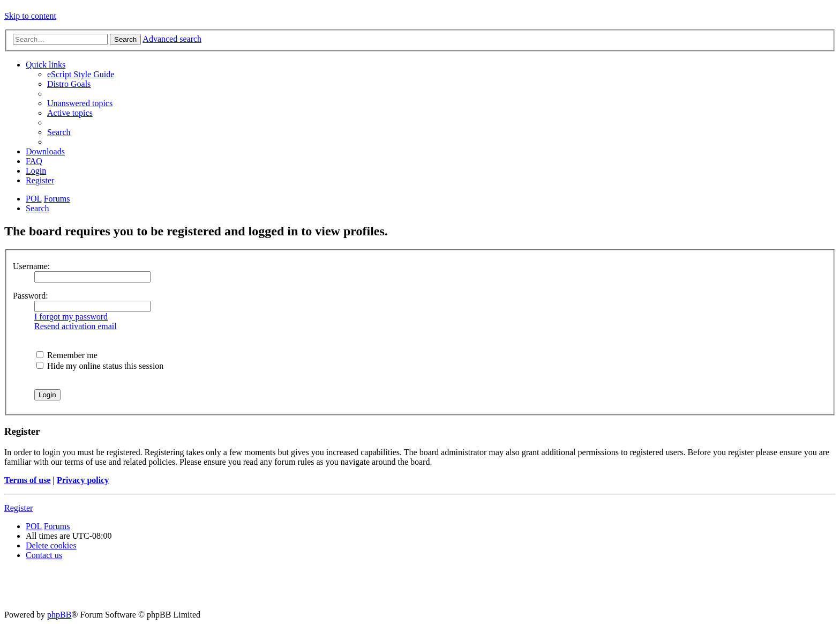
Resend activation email (76, 326)
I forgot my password (71, 317)
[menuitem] (81, 74)
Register (18, 508)
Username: (31, 266)
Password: (31, 296)
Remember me (67, 355)
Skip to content (30, 16)
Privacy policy (83, 480)
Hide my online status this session (100, 366)
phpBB (59, 615)
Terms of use (28, 480)
